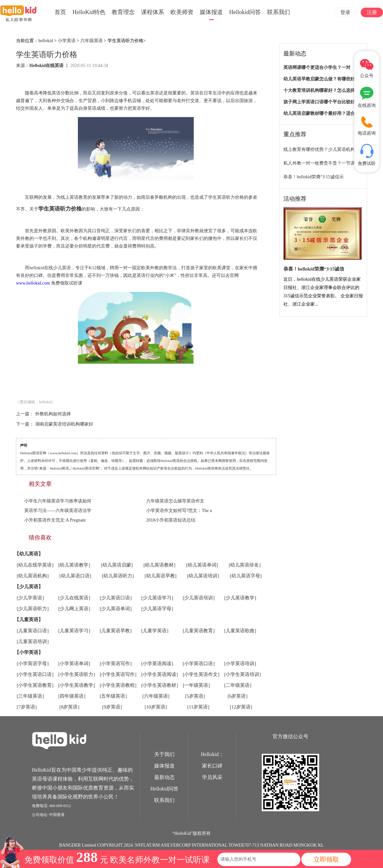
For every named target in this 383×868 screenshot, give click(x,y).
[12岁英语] (241, 707)
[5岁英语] (195, 696)
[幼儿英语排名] (245, 565)
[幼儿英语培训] (203, 576)
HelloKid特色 (89, 12)
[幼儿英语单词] (202, 565)
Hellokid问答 (245, 12)
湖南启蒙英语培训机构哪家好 (64, 424)
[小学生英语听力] (77, 674)
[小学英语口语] (199, 664)
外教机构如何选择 (53, 414)
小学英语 (67, 41)
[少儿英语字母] (157, 609)
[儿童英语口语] (33, 631)
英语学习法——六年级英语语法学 (58, 511)
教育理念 (123, 12)
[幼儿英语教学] (74, 565)
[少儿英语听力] (33, 609)
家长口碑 (212, 766)
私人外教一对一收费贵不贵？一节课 (319, 163)
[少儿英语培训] (199, 598)
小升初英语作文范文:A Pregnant (55, 520)
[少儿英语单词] (116, 609)
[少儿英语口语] (116, 598)
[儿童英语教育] (199, 631)
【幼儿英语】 (29, 554)
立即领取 (326, 859)
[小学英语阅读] (157, 664)
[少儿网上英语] (74, 609)
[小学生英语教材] (160, 685)
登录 (345, 12)
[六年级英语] (156, 696)
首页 (60, 12)
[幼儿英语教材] (160, 565)
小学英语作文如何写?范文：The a (179, 511)
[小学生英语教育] (35, 685)
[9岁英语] (112, 707)
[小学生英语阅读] (160, 674)
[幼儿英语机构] (33, 576)
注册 (372, 12)
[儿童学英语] (155, 631)
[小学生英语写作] (118, 674)
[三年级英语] (30, 696)
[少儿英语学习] (157, 598)
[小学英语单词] (74, 664)
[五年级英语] (113, 696)
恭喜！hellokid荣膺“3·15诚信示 (314, 177)
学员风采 (212, 777)
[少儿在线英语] (74, 598)
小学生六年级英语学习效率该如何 (58, 501)
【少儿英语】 (29, 587)
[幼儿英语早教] (161, 576)
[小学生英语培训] (243, 674)
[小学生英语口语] (35, 674)
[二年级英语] (238, 685)
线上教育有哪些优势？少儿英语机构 (319, 149)
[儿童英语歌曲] (240, 631)
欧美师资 (182, 12)
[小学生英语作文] (201, 674)
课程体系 (153, 12)
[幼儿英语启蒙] (117, 565)
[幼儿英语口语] (75, 576)
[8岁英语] (69, 707)
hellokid (46, 41)
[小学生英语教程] (118, 685)
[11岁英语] (198, 707)
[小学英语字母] (33, 664)
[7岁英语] (27, 707)
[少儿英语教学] (240, 598)
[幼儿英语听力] (118, 576)
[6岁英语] (238, 696)
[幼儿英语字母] (246, 576)
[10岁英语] (156, 707)
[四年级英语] (72, 696)
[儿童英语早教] (116, 631)
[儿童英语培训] (33, 642)
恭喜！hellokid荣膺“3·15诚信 (314, 269)
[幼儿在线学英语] (35, 565)
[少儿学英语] (30, 598)
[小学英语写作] (116, 664)
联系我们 (279, 12)
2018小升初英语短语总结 (171, 520)
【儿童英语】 (29, 619)
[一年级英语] (196, 685)
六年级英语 (92, 41)
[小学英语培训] (240, 664)
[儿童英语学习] (74, 631)
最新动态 (164, 777)
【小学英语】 (29, 652)
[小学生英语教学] (77, 685)
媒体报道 (211, 12)
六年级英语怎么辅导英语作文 (175, 501)
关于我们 (164, 754)
